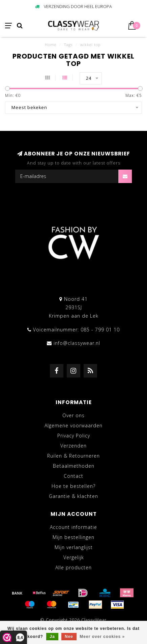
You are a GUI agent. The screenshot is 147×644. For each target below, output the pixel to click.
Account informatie (73, 527)
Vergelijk (74, 557)
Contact (73, 476)
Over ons (73, 415)
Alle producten (73, 567)
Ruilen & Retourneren (73, 456)
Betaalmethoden (74, 466)
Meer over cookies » (102, 637)
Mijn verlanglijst (74, 547)
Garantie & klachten (73, 496)
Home (51, 45)
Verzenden (73, 446)
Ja (52, 637)
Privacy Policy (74, 436)
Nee (69, 637)
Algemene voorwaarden (73, 425)
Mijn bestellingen (73, 537)
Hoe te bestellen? (73, 486)
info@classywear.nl (77, 343)
